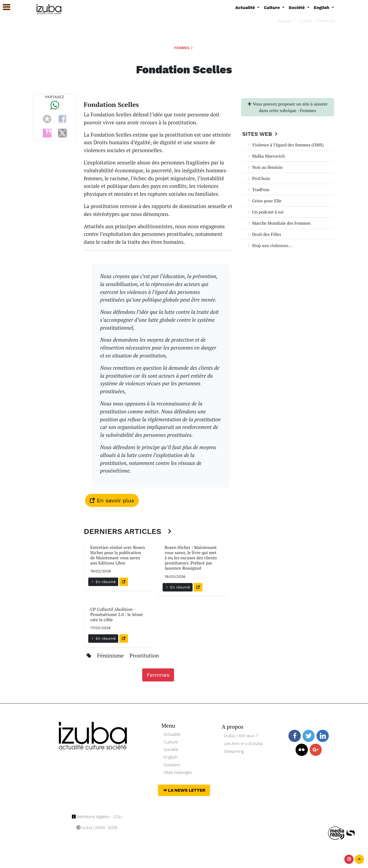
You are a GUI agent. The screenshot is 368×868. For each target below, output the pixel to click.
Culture (171, 742)
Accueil (285, 21)
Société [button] (297, 7)
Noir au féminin (265, 167)
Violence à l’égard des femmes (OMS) (285, 145)
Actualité (172, 734)
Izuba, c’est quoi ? (241, 736)
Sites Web (261, 134)
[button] (4, 7)
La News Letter (184, 790)
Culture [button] (272, 7)
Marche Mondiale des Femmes (279, 223)
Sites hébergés (178, 772)
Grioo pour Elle (264, 201)
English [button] (322, 7)
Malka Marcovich (266, 156)
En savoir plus (112, 500)
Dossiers (172, 765)
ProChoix (258, 178)
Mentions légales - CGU (97, 817)
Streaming (234, 751)
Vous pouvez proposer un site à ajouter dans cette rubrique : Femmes (288, 107)
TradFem (258, 190)
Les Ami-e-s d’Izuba (243, 744)
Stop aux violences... (269, 245)
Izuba (84, 828)
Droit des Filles (264, 234)
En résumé (103, 582)
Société (305, 21)
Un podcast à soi (265, 212)
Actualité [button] (246, 7)
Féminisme (111, 655)
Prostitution (144, 655)
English (171, 757)
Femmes (326, 21)
